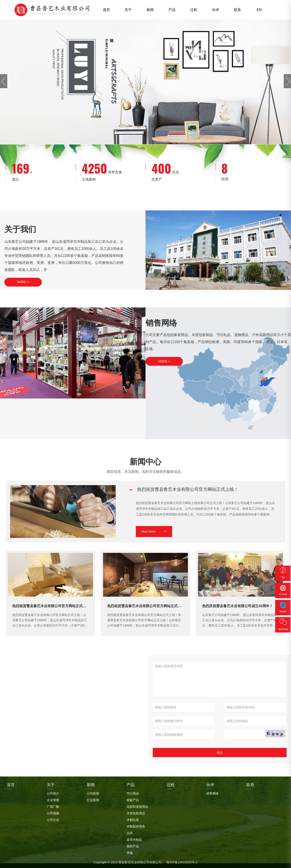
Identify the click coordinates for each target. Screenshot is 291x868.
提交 (220, 753)
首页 (106, 10)
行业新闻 (93, 800)
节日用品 (133, 793)
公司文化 (53, 820)
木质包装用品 (136, 813)
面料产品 (133, 846)
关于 (128, 10)
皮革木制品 (134, 840)
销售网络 (213, 793)
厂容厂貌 (53, 807)
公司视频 (53, 813)
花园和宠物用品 (137, 807)
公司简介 (53, 793)
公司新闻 (93, 793)
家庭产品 (133, 800)
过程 (194, 10)
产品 (172, 10)
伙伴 (216, 10)
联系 (237, 10)
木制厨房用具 (136, 826)
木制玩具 (133, 820)
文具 (130, 833)
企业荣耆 (53, 800)
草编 (130, 853)
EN (259, 10)
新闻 (150, 10)
